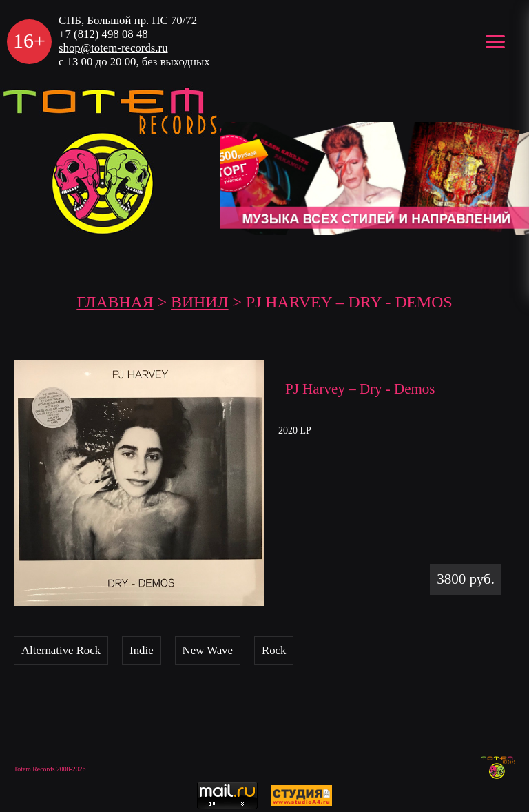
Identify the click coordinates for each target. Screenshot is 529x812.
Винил (200, 302)
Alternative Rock (61, 650)
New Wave (208, 650)
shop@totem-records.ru (113, 48)
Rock (274, 650)
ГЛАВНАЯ (115, 302)
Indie (141, 650)
